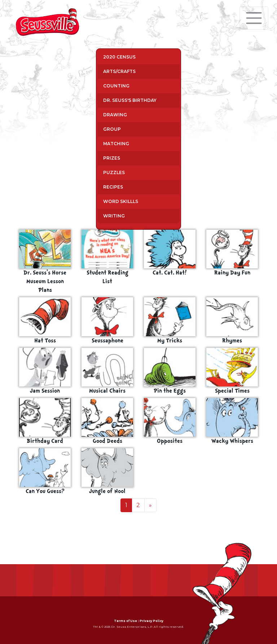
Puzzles (114, 172)
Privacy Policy (151, 621)
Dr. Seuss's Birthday (130, 100)
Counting (116, 86)
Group (112, 129)
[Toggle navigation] (254, 18)
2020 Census (119, 57)
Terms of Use (126, 621)
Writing (114, 216)
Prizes (112, 158)
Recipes (113, 187)
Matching (116, 144)
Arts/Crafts (119, 71)
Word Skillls (121, 201)
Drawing (115, 115)
